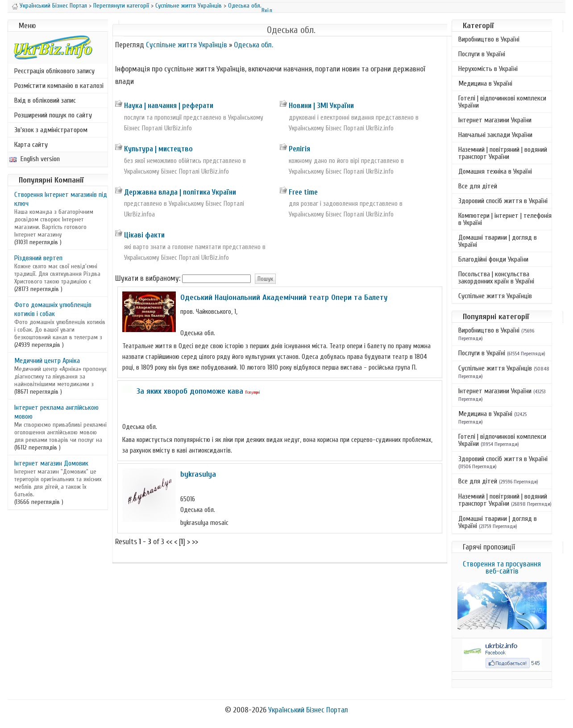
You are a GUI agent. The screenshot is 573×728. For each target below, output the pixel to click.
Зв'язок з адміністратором (51, 130)
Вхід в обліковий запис (45, 100)
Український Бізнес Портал (53, 6)
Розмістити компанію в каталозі (59, 86)
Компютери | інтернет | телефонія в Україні (505, 219)
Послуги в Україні (482, 54)
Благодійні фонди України (493, 259)
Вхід (267, 10)
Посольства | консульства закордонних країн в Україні (496, 278)
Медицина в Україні (485, 83)
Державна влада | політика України (180, 192)
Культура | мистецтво (158, 149)
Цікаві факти (144, 235)
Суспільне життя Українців (189, 6)
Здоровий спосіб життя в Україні (503, 201)
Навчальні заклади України (495, 135)
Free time (303, 192)
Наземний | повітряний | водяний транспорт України (503, 153)
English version (35, 159)
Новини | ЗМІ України (321, 106)
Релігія (299, 149)
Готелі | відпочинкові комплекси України (502, 102)
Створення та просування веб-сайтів (502, 568)
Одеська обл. (245, 6)
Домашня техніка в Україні (495, 171)
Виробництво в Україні (489, 39)
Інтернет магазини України (495, 120)
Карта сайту (31, 145)
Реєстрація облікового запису (54, 71)
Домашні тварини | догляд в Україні (498, 241)
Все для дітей (478, 186)
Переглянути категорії (121, 6)
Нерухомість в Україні (488, 69)
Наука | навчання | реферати (169, 106)
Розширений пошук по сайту (53, 115)
